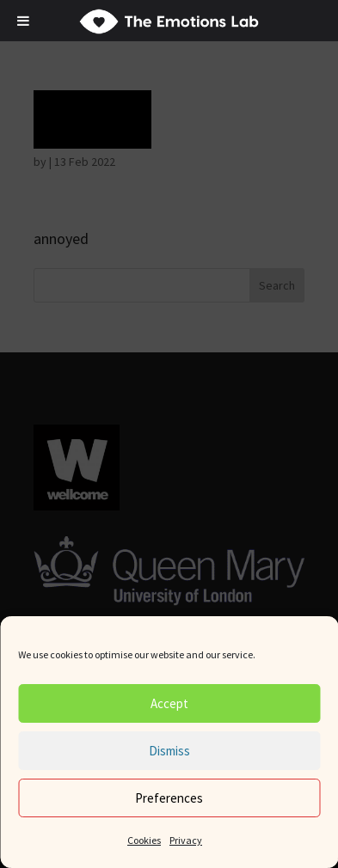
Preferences (169, 798)
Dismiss (169, 751)
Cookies (144, 840)
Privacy (186, 840)
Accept (169, 703)
